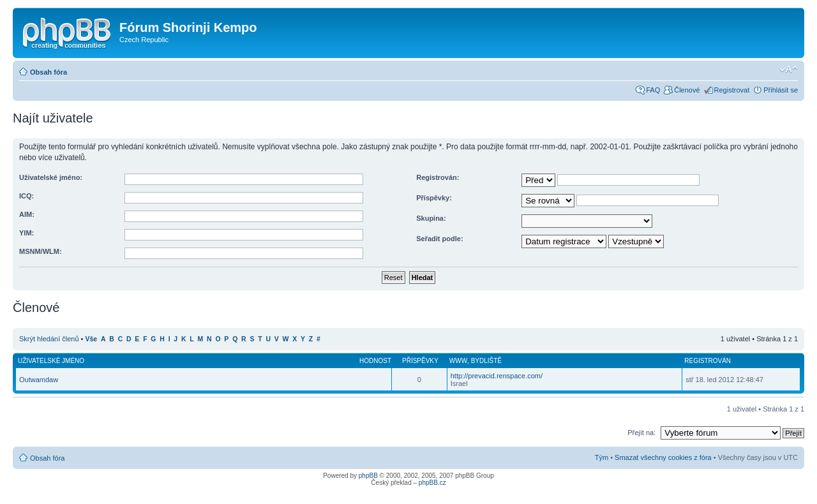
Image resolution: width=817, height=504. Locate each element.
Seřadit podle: (439, 239)
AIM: (27, 214)
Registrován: (438, 177)
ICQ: (26, 196)
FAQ (653, 90)
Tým (602, 457)
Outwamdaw (39, 380)
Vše (92, 339)
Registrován (708, 361)
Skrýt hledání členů (49, 339)
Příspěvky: (434, 198)
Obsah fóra (49, 72)
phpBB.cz (432, 483)
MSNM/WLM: (41, 251)
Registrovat (732, 90)
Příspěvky (420, 361)
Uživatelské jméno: (51, 177)
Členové (687, 90)
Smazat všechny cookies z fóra (663, 457)
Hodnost (375, 361)
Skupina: (431, 218)
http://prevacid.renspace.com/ (497, 376)
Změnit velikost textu (789, 70)
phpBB (368, 476)
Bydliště (486, 361)
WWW (458, 361)
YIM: (26, 233)
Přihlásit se (781, 90)
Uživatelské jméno (51, 361)
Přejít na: (641, 433)
